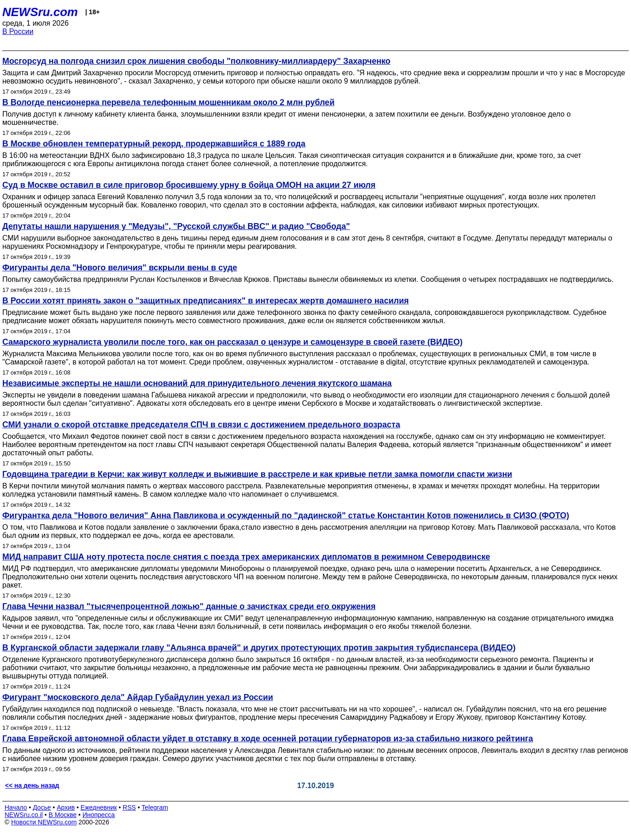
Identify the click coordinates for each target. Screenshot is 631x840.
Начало (16, 807)
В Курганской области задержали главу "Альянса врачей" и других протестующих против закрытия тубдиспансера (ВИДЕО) (259, 648)
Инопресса (99, 815)
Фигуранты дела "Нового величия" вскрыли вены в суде (120, 268)
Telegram (155, 807)
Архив (66, 807)
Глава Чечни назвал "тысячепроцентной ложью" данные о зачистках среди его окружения (189, 606)
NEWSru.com (40, 12)
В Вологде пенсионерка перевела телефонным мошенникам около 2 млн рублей (168, 102)
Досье (42, 807)
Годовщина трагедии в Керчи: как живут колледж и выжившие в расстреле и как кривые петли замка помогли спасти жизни (257, 474)
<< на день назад (32, 785)
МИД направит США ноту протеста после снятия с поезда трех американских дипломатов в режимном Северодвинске (246, 557)
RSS (129, 807)
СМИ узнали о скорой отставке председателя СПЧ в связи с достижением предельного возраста (201, 425)
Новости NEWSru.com (44, 822)
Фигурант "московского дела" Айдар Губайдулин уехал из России (138, 697)
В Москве (63, 815)
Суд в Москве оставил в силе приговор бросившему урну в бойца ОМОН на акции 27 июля (189, 185)
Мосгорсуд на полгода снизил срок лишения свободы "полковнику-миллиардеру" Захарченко (196, 61)
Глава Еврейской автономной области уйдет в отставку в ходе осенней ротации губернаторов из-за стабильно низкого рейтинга (268, 739)
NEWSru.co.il (24, 815)
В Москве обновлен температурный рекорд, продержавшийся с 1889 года (154, 144)
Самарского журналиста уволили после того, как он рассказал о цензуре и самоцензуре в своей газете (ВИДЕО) (232, 342)
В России (18, 31)
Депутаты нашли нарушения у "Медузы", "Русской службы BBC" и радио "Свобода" (176, 226)
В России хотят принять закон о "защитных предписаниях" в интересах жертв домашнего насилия (206, 301)
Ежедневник (99, 807)
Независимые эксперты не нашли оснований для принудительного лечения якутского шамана (197, 383)
